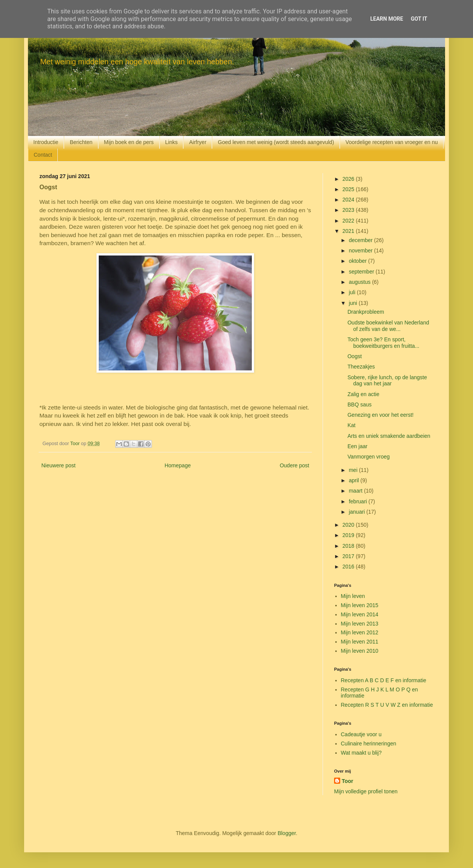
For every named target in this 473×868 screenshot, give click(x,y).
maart (356, 491)
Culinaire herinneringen (369, 744)
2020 (349, 525)
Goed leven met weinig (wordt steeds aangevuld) (276, 142)
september (362, 272)
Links (172, 142)
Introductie (46, 142)
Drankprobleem (366, 312)
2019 (349, 535)
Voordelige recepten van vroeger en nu (392, 142)
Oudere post (294, 465)
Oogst (355, 356)
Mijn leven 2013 (360, 624)
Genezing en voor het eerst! (381, 415)
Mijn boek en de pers (129, 142)
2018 (349, 546)
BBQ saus (360, 405)
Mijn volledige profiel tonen (366, 791)
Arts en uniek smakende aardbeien (389, 436)
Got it (419, 19)
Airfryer (198, 142)
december (361, 240)
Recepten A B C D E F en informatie (384, 680)
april (354, 480)
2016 (349, 567)
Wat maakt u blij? (361, 753)
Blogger (286, 833)
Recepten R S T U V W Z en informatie (387, 705)
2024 (349, 200)
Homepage (178, 465)
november (361, 251)
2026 (349, 179)
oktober (358, 261)
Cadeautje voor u (361, 734)
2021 (349, 231)
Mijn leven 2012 (360, 632)
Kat (351, 425)
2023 (349, 210)
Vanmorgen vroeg (369, 457)
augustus (360, 282)
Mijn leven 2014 (360, 614)
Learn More (387, 19)
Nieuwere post (59, 465)
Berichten (81, 142)
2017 (349, 556)
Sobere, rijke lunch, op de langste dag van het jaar (387, 381)
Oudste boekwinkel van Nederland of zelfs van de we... (388, 326)
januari (357, 512)
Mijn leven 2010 (360, 651)
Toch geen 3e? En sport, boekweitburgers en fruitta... (383, 343)
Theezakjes (361, 367)
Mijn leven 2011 (360, 642)
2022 (349, 221)
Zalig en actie (363, 394)
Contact (43, 155)
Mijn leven (353, 596)
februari (358, 501)
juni (354, 303)
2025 (349, 189)
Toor (347, 781)
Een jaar (357, 446)
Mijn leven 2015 (360, 605)
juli (353, 292)
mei (354, 470)
